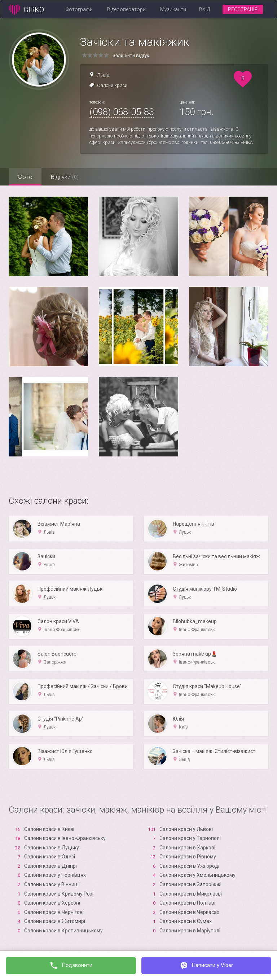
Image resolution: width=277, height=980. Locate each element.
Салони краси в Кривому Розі (59, 894)
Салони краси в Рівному (188, 857)
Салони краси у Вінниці (51, 884)
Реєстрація (243, 9)
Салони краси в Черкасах (189, 912)
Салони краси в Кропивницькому (63, 931)
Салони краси (112, 85)
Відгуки (65, 177)
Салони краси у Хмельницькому (197, 875)
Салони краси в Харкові (187, 848)
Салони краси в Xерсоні (52, 903)
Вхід (205, 9)
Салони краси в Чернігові (54, 912)
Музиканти (173, 9)
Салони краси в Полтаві (187, 903)
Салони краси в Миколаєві (191, 894)
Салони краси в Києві (49, 829)
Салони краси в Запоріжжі (190, 884)
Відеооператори (126, 9)
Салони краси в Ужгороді (189, 866)
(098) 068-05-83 (122, 112)
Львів (103, 75)
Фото (25, 177)
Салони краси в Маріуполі (190, 931)
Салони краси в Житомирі (55, 921)
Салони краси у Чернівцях (55, 875)
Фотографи (79, 9)
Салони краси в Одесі (50, 857)
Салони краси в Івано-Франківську (65, 838)
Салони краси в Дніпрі (50, 866)
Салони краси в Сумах (186, 921)
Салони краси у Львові (186, 829)
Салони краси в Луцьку (52, 848)
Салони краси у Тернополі (190, 838)
